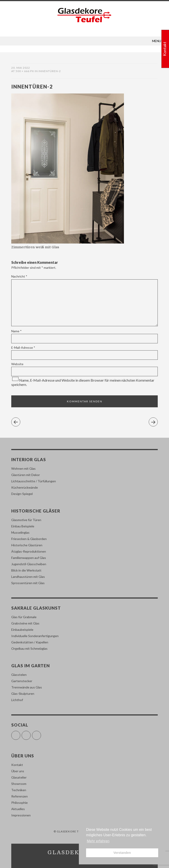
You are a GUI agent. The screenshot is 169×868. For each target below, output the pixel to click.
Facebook (20, 733)
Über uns (18, 771)
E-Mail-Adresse (23, 347)
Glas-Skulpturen (23, 694)
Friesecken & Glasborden (29, 539)
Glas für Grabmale (24, 617)
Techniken (19, 790)
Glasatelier (19, 777)
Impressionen (21, 815)
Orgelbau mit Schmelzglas (29, 648)
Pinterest (41, 733)
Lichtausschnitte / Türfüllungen (34, 481)
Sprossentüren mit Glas (28, 583)
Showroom (19, 784)
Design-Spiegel (22, 494)
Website (17, 364)
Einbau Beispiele (23, 526)
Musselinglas (20, 532)
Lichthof (17, 700)
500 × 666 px (25, 71)
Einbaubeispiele (22, 630)
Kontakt (17, 765)
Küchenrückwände (25, 487)
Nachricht (19, 276)
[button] (157, 41)
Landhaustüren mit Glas (28, 577)
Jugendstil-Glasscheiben (29, 564)
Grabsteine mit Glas (25, 623)
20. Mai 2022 (21, 68)
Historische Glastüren (27, 545)
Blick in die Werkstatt (26, 570)
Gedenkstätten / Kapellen (30, 642)
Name (16, 331)
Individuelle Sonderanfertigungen (35, 636)
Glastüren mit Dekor (26, 475)
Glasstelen (19, 675)
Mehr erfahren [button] (98, 841)
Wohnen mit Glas (23, 468)
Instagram (31, 733)
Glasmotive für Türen (26, 520)
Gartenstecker (22, 681)
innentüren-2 (50, 71)
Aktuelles (18, 809)
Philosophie (19, 803)
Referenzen (19, 796)
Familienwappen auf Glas (29, 558)
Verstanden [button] (122, 853)
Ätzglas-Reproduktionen (29, 551)
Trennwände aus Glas (27, 687)
